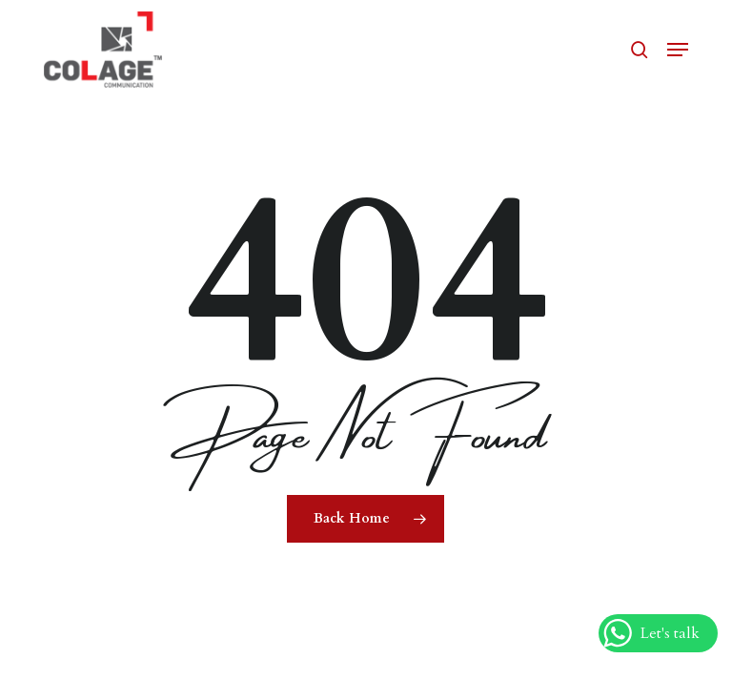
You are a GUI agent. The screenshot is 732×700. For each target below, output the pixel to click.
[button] (678, 50)
